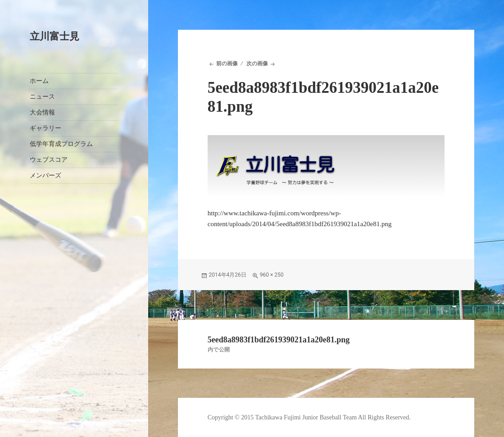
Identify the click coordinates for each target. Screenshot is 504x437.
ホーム (39, 81)
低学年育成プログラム (61, 144)
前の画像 (227, 64)
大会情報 (42, 112)
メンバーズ (45, 175)
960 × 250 (272, 275)
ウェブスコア (49, 160)
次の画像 (257, 64)
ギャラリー (45, 128)
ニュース (42, 97)
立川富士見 (54, 36)
